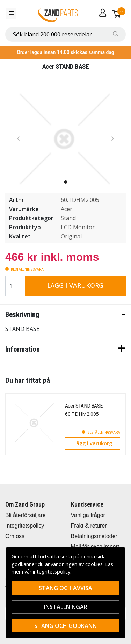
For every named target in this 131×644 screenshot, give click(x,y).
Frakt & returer (89, 526)
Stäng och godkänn (65, 626)
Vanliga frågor (88, 515)
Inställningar (66, 607)
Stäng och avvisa (65, 588)
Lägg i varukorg (75, 285)
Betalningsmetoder (94, 536)
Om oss (15, 536)
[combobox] (65, 34)
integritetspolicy (52, 572)
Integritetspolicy (25, 526)
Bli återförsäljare (26, 515)
